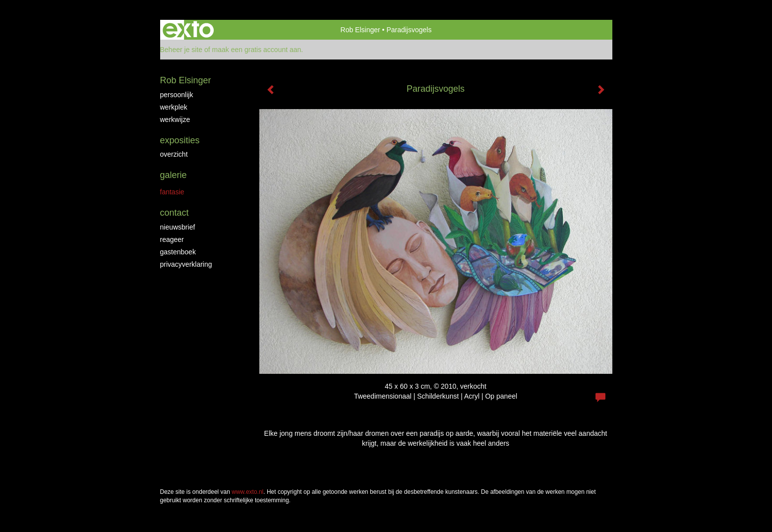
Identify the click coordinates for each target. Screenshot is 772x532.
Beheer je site (181, 50)
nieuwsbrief (178, 227)
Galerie (174, 175)
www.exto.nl (247, 492)
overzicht (174, 154)
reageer (172, 239)
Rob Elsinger (360, 30)
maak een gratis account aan (257, 50)
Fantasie (172, 192)
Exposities (180, 140)
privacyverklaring (186, 264)
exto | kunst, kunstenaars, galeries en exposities (188, 30)
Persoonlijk (177, 95)
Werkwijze (175, 119)
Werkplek (174, 107)
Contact (175, 213)
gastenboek (178, 252)
